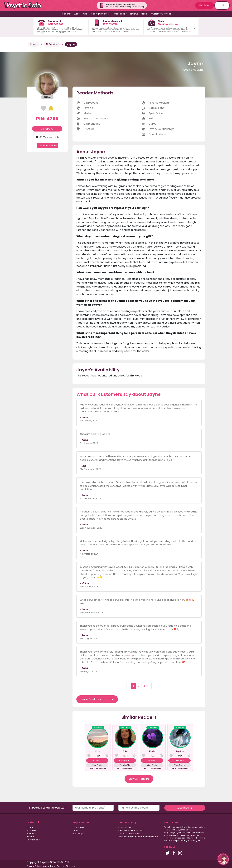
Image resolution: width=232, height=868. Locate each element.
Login (222, 5)
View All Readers (139, 779)
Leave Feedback (48, 146)
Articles (145, 14)
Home (34, 44)
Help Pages (79, 834)
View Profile (97, 765)
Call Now (47, 129)
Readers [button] (65, 14)
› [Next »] (149, 686)
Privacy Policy (126, 827)
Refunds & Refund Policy (131, 830)
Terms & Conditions (129, 834)
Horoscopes (33, 840)
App (85, 14)
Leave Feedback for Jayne (97, 699)
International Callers (53, 866)
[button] (223, 859)
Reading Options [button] (99, 14)
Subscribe (185, 808)
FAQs (75, 830)
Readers (31, 834)
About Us (31, 830)
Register (205, 5)
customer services (173, 838)
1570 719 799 (110, 24)
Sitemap (70, 866)
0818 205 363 (56, 24)
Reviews (134, 14)
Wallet (77, 14)
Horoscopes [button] (119, 14)
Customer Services (161, 14)
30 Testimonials (47, 137)
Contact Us (78, 827)
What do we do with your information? (138, 837)
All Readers (52, 44)
